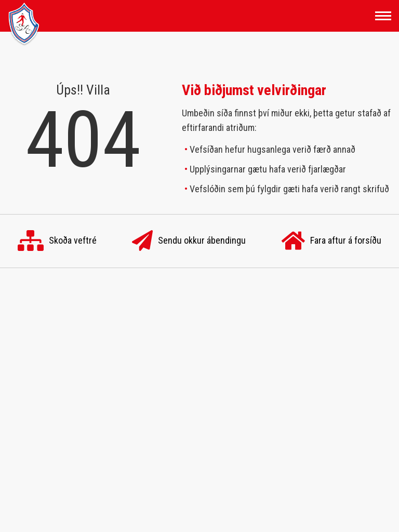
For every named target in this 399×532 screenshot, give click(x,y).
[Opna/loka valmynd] (383, 16)
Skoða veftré (57, 241)
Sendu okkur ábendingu (189, 241)
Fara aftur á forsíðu (331, 241)
